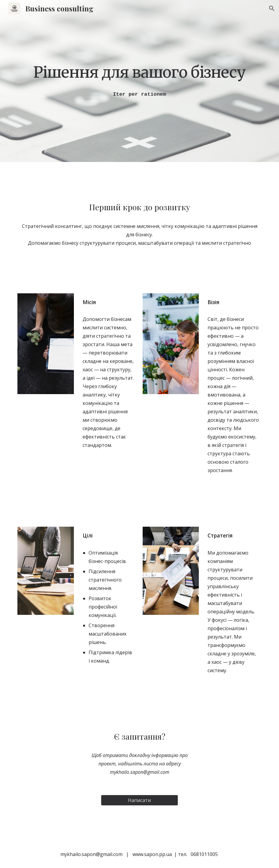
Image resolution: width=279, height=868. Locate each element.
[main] (139, 72)
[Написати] (139, 800)
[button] (272, 8)
